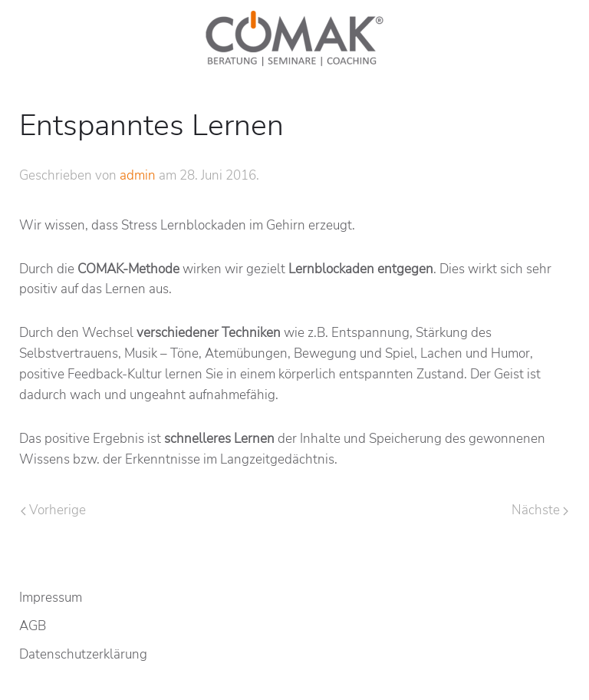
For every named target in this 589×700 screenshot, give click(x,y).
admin (138, 175)
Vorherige (53, 510)
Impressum (51, 598)
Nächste (540, 510)
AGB (33, 626)
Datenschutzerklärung (83, 654)
